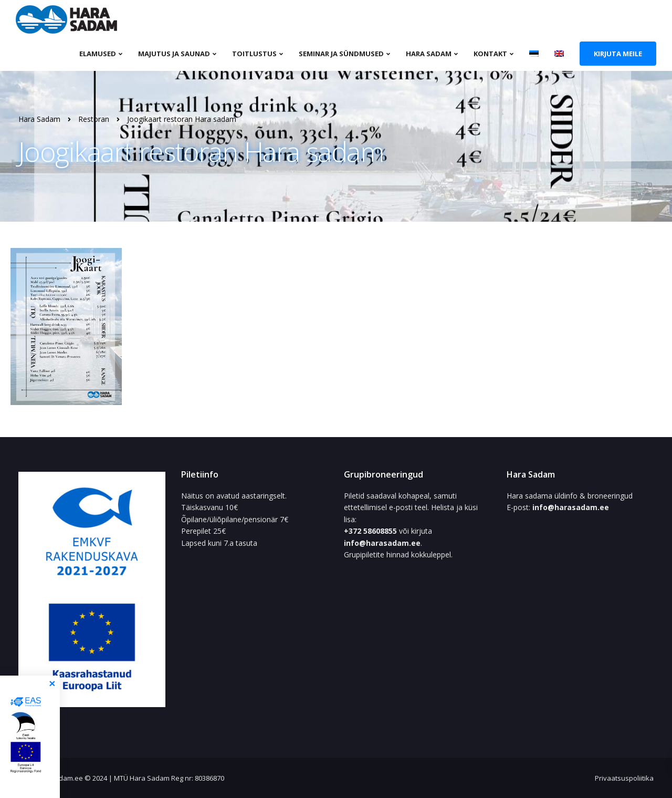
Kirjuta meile (618, 54)
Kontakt (490, 54)
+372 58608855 (371, 531)
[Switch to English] (559, 53)
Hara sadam (429, 54)
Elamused (98, 54)
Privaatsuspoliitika (624, 778)
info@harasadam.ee (382, 543)
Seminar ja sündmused (341, 54)
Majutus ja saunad (174, 54)
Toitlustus (254, 54)
